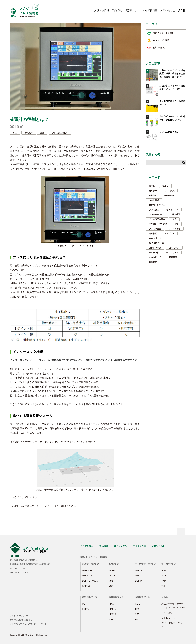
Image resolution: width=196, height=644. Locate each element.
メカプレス (169, 234)
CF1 (137, 609)
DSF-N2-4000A (90, 581)
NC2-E (112, 576)
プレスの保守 (174, 229)
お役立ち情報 (102, 10)
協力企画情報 (156, 48)
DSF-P (138, 581)
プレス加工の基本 (60, 133)
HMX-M (112, 609)
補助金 (165, 186)
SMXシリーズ (155, 248)
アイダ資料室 (150, 10)
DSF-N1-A (87, 570)
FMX (137, 619)
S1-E (164, 576)
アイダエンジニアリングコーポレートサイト (28, 624)
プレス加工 (154, 210)
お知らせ (153, 195)
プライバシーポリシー (19, 616)
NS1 (111, 581)
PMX (164, 581)
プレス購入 (169, 191)
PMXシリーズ (155, 238)
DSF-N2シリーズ (156, 214)
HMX (111, 604)
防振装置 (173, 257)
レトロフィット (169, 618)
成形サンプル (132, 10)
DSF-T (138, 576)
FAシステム (167, 613)
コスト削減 (154, 200)
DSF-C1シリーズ (156, 243)
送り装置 (153, 234)
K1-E (137, 604)
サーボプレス (172, 210)
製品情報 (117, 10)
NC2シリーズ (172, 253)
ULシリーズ (174, 248)
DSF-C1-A (87, 576)
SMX (164, 570)
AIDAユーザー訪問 (158, 40)
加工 (15, 133)
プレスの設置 (155, 229)
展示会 (152, 186)
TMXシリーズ (155, 257)
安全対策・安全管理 (158, 224)
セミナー (153, 191)
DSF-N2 (86, 586)
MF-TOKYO (170, 195)
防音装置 (153, 262)
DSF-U (86, 609)
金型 (42, 133)
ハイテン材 (154, 253)
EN (184, 10)
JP (179, 10)
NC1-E (112, 570)
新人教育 (29, 133)
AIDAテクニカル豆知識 (160, 33)
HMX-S (112, 614)
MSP (111, 619)
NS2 (111, 586)
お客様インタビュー (158, 205)
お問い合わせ (168, 10)
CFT (137, 614)
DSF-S (138, 570)
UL (84, 604)
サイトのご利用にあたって (21, 620)
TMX (164, 586)
